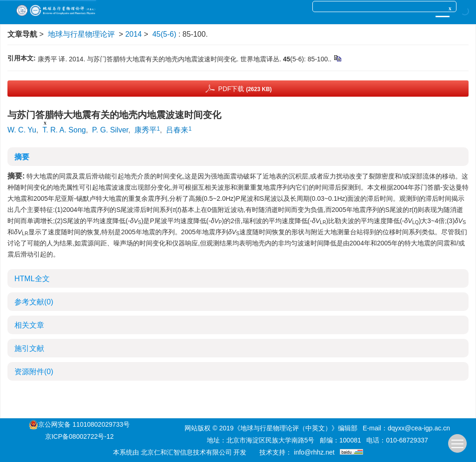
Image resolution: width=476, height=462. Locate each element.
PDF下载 (245, 89)
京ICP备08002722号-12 (79, 436)
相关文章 (29, 325)
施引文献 (29, 348)
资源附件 (34, 372)
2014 (133, 34)
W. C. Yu (22, 130)
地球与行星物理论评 (81, 34)
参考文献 (34, 302)
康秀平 (145, 130)
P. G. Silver (110, 130)
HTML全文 (32, 279)
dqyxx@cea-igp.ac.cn (419, 428)
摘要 (22, 157)
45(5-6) (165, 34)
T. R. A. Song (64, 130)
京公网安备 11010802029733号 (84, 424)
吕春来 (177, 130)
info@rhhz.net (314, 452)
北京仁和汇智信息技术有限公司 (186, 452)
